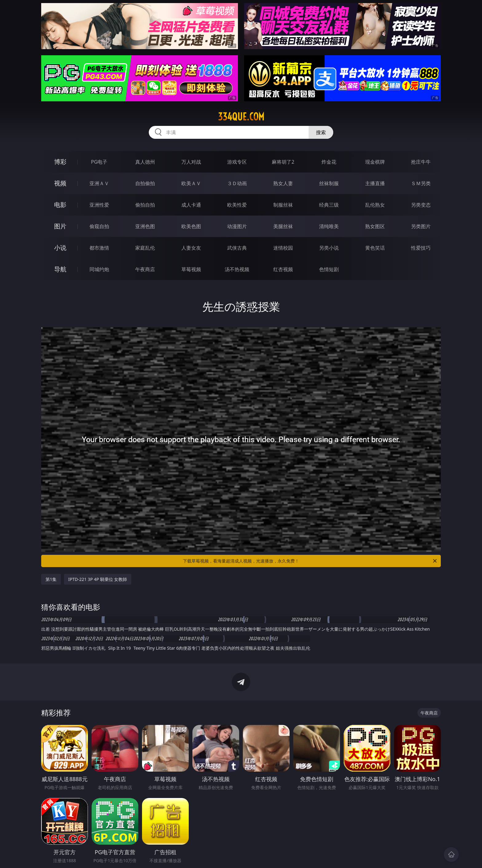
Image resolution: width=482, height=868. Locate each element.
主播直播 (375, 183)
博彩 (60, 162)
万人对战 (191, 162)
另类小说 (329, 248)
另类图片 (421, 226)
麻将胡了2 (283, 162)
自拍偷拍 (145, 183)
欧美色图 (191, 226)
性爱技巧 (421, 248)
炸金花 (329, 162)
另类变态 (421, 205)
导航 (60, 269)
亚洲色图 (145, 226)
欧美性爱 (237, 205)
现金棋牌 (375, 162)
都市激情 (99, 248)
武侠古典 (237, 248)
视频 (60, 183)
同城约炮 (99, 269)
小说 (60, 248)
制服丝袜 (283, 205)
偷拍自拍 (145, 205)
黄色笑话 (375, 248)
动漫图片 (237, 226)
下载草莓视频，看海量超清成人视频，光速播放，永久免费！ (310, 561)
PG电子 (99, 162)
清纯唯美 (329, 226)
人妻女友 (191, 248)
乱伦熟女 (375, 205)
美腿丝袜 (283, 226)
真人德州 (145, 162)
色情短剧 (329, 269)
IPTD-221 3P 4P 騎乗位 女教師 (98, 579)
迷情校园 (283, 248)
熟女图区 (375, 226)
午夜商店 (145, 269)
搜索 (321, 132)
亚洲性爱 (99, 205)
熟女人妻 (283, 183)
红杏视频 (283, 269)
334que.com (241, 117)
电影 (60, 205)
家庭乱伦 (145, 248)
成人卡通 (191, 205)
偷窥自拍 (99, 226)
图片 (60, 226)
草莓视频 (191, 269)
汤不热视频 (237, 269)
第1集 (51, 579)
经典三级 (329, 205)
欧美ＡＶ (191, 183)
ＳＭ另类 (421, 183)
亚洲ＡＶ (99, 183)
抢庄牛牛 (421, 162)
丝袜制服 (329, 183)
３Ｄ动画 (237, 183)
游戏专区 (237, 162)
